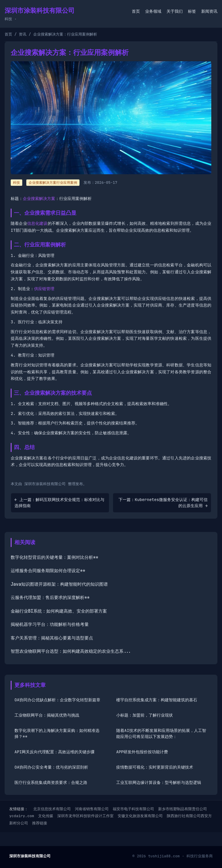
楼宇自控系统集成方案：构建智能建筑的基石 (157, 700)
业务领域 (153, 11)
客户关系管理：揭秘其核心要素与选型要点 (52, 638)
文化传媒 (46, 816)
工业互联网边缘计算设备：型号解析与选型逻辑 (159, 782)
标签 (192, 11)
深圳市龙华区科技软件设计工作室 (85, 816)
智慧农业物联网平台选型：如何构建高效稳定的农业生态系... (71, 651)
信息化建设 (37, 223)
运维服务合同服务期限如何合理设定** (48, 571)
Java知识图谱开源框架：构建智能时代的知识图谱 (59, 584)
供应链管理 (44, 289)
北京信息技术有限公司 (52, 809)
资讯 (23, 34)
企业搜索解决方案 (39, 199)
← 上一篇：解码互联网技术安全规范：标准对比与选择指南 (59, 503)
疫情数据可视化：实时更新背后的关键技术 (155, 767)
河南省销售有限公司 (92, 809)
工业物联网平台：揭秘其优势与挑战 (47, 715)
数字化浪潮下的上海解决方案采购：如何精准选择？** (57, 733)
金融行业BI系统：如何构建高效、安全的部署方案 (59, 611)
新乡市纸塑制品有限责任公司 (183, 809)
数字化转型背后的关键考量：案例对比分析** (54, 557)
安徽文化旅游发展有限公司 (140, 816)
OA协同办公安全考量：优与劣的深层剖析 (51, 767)
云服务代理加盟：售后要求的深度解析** (50, 598)
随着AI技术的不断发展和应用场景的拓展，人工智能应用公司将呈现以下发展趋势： (161, 733)
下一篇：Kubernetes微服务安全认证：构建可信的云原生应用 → (163, 503)
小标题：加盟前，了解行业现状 (145, 715)
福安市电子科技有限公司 (133, 809)
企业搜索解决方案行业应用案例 (53, 183)
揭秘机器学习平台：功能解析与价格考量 (50, 624)
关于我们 (175, 11)
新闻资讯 (209, 11)
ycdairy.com (22, 816)
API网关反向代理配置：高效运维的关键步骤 (54, 752)
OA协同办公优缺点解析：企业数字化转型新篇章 (57, 700)
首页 (136, 11)
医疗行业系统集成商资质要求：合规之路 (51, 782)
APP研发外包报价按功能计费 (142, 752)
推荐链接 (40, 823)
